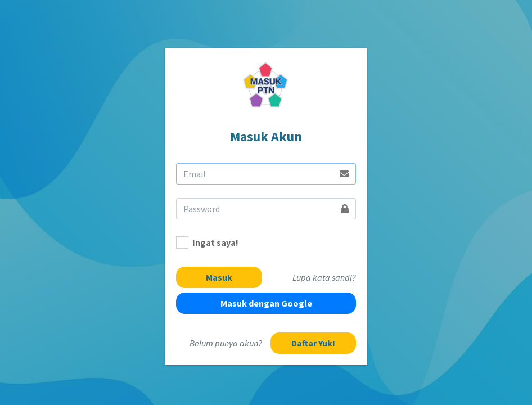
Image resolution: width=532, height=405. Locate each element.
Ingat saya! (215, 242)
